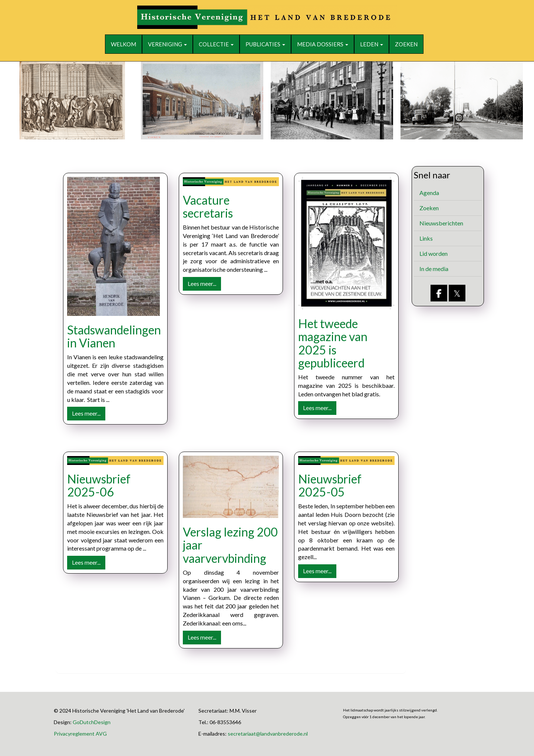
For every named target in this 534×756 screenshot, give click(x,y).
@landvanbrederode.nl (268, 734)
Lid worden (434, 253)
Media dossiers (323, 44)
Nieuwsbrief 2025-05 (330, 485)
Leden (372, 44)
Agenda (429, 193)
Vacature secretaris (208, 207)
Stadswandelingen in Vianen (114, 336)
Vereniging (167, 44)
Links (426, 238)
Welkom (123, 44)
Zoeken (406, 44)
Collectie (216, 44)
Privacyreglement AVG (80, 734)
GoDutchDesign (92, 722)
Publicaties (265, 44)
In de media (434, 269)
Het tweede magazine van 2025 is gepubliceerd (333, 343)
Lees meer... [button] (86, 413)
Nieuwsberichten (441, 223)
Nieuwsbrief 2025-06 (99, 485)
